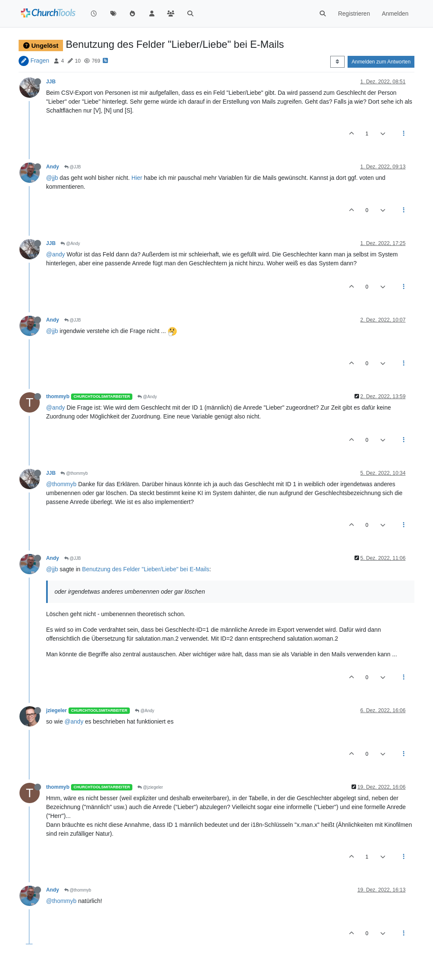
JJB (51, 82)
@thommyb (74, 473)
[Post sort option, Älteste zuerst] (337, 62)
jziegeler (56, 710)
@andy (56, 254)
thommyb (58, 396)
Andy (53, 167)
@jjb (52, 178)
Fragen (40, 61)
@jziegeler (150, 787)
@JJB (73, 167)
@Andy (70, 244)
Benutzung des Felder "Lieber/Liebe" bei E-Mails (146, 569)
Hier (137, 178)
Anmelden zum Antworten (381, 62)
